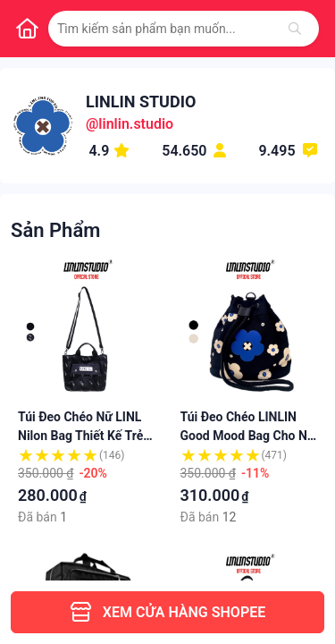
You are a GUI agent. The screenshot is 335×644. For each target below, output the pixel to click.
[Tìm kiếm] (295, 29)
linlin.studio (136, 124)
